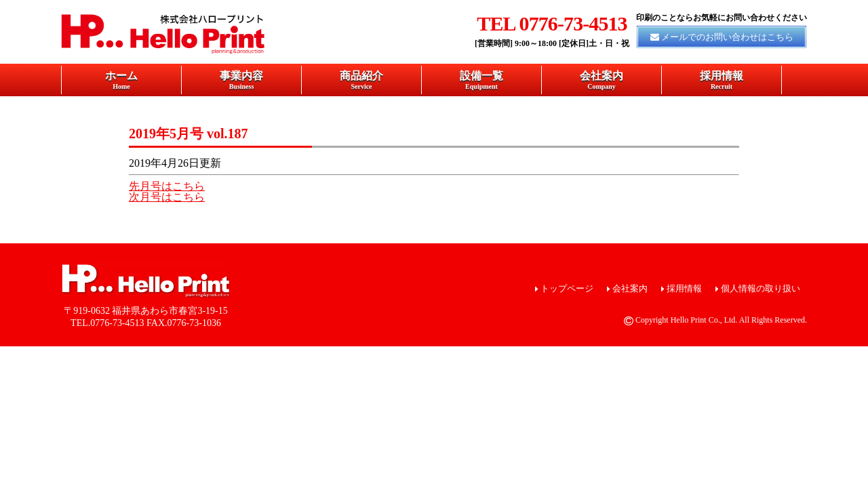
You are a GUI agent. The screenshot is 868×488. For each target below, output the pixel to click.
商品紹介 (361, 80)
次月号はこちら (167, 197)
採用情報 (722, 80)
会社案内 (601, 80)
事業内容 (241, 80)
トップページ (567, 288)
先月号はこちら (167, 186)
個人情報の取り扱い (761, 288)
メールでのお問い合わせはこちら (727, 37)
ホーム (121, 80)
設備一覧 (481, 80)
